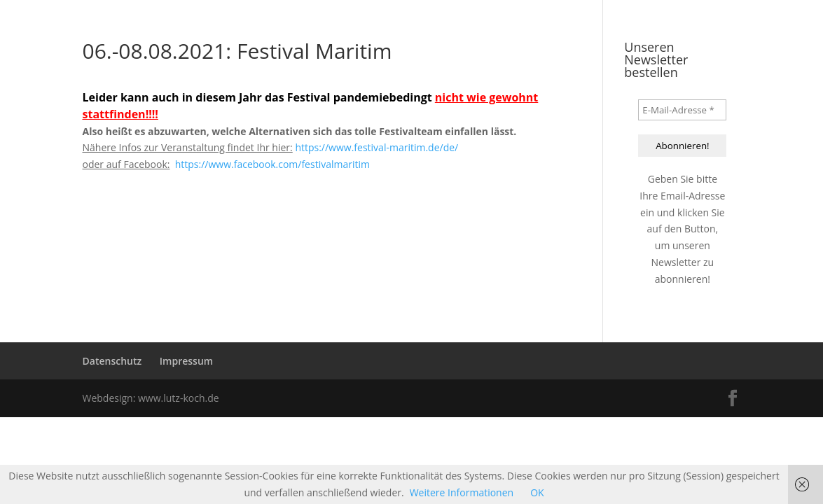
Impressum (186, 361)
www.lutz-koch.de (179, 398)
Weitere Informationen (462, 492)
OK (537, 492)
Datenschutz (112, 361)
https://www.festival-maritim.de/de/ (376, 147)
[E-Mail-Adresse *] (682, 110)
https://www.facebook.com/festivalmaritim (272, 164)
